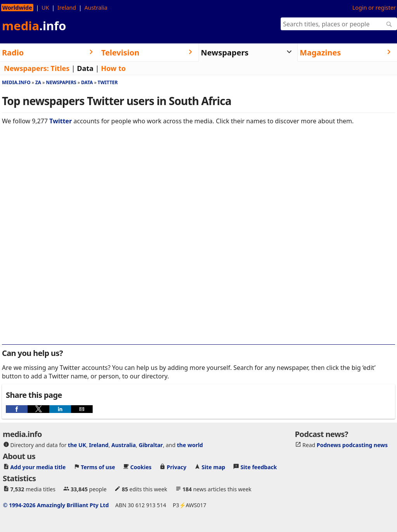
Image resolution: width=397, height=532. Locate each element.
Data (85, 68)
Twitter (108, 82)
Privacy (177, 467)
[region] (198, 186)
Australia (96, 8)
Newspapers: (26, 68)
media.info (16, 82)
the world (190, 445)
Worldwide (17, 8)
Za (38, 82)
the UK (77, 445)
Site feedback (259, 467)
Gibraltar (151, 445)
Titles (60, 68)
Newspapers (61, 82)
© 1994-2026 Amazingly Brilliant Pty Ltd (56, 505)
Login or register (374, 8)
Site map (213, 467)
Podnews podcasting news (352, 445)
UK (45, 8)
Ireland (67, 8)
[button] (17, 409)
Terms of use (98, 467)
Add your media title (38, 467)
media (34, 26)
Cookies (141, 467)
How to (113, 68)
